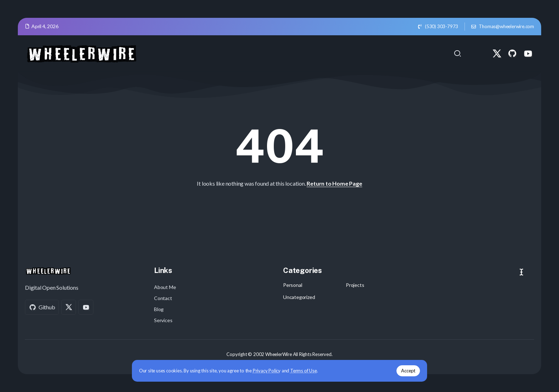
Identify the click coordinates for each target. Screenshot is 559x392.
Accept (403, 370)
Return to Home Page (334, 183)
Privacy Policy (272, 370)
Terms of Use (309, 370)
